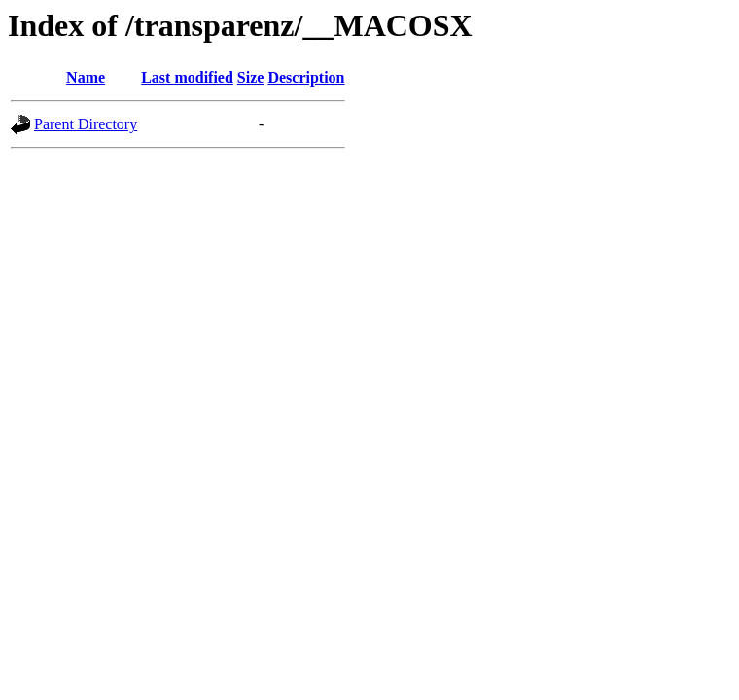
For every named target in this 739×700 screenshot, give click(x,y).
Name (86, 77)
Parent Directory (86, 124)
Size (251, 77)
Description (306, 77)
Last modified (187, 77)
